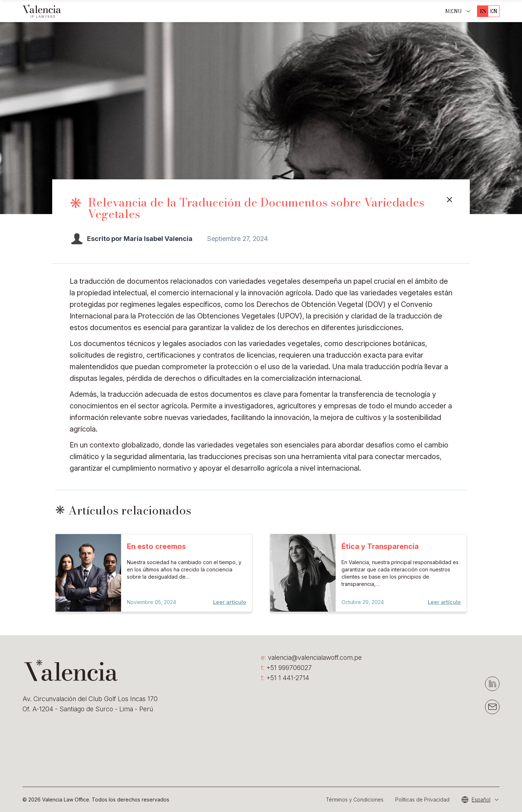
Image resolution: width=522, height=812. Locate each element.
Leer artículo (230, 602)
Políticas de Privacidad (422, 799)
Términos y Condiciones (355, 799)
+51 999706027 (286, 668)
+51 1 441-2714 (285, 678)
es (483, 11)
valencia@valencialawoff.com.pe (311, 657)
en (494, 11)
